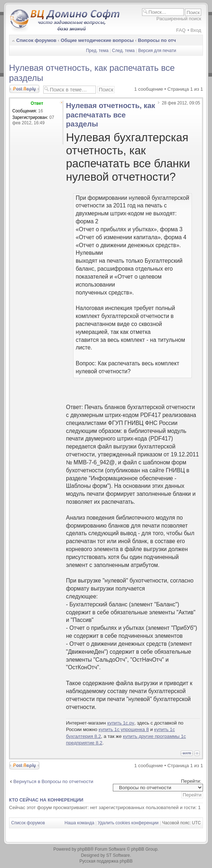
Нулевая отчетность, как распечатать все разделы (111, 115)
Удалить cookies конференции (128, 823)
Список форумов (36, 40)
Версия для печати (157, 51)
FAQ (181, 30)
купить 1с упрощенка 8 (124, 729)
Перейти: (191, 781)
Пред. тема (97, 51)
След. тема (123, 51)
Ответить (24, 89)
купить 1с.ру (121, 723)
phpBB (84, 849)
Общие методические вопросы (97, 40)
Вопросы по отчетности (166, 40)
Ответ (37, 103)
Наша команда (79, 823)
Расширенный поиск (179, 19)
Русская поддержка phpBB (106, 861)
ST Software (118, 855)
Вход (196, 30)
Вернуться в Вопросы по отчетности (53, 781)
